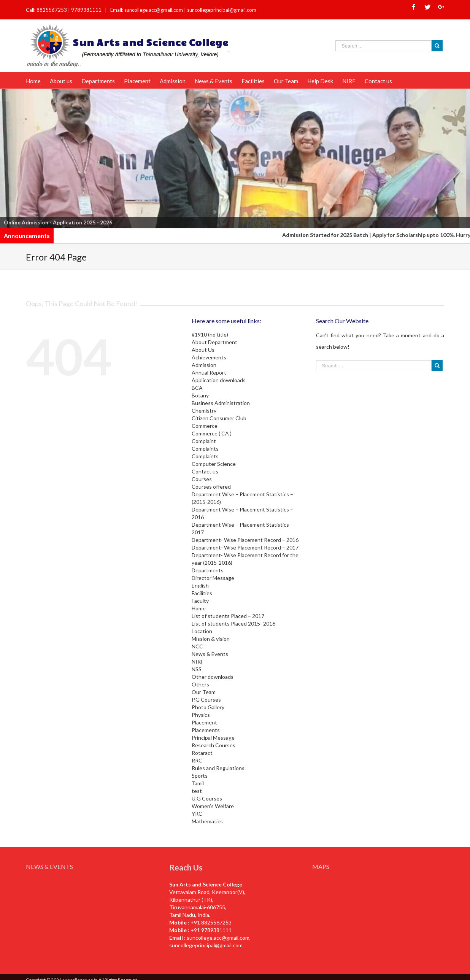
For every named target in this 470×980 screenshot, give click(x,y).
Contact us (205, 471)
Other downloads (213, 677)
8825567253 (52, 10)
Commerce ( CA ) (212, 433)
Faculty (200, 601)
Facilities (202, 593)
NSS (197, 669)
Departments (208, 570)
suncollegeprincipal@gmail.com (222, 10)
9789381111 (87, 10)
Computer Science (214, 464)
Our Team (204, 692)
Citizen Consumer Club (219, 418)
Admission (204, 365)
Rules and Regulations (218, 768)
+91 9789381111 (211, 930)
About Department (214, 342)
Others (200, 684)
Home (199, 608)
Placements (206, 730)
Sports (200, 776)
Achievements (209, 357)
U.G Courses (207, 798)
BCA (197, 388)
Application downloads (219, 380)
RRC (197, 760)
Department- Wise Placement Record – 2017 (245, 547)
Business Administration (221, 403)
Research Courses (214, 745)
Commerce (205, 426)
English (200, 585)
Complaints (205, 449)
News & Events (210, 654)
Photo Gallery (208, 707)
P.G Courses (206, 700)
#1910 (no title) (210, 334)
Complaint (204, 441)
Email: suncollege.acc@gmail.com (147, 10)
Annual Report (209, 372)
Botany (200, 395)
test (197, 791)
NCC (197, 646)
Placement (204, 722)
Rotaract (202, 753)
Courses (202, 479)
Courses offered (211, 487)
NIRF (198, 662)
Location (202, 631)
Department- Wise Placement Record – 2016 (245, 540)
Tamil (198, 783)
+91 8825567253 (211, 922)
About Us (203, 350)
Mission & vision (211, 639)
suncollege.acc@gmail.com (218, 938)
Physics (201, 715)
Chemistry (204, 411)
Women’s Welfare (213, 806)
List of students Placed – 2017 (228, 616)
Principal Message (213, 738)
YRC (197, 814)
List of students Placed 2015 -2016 (233, 623)
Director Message (213, 578)
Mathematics (207, 821)
